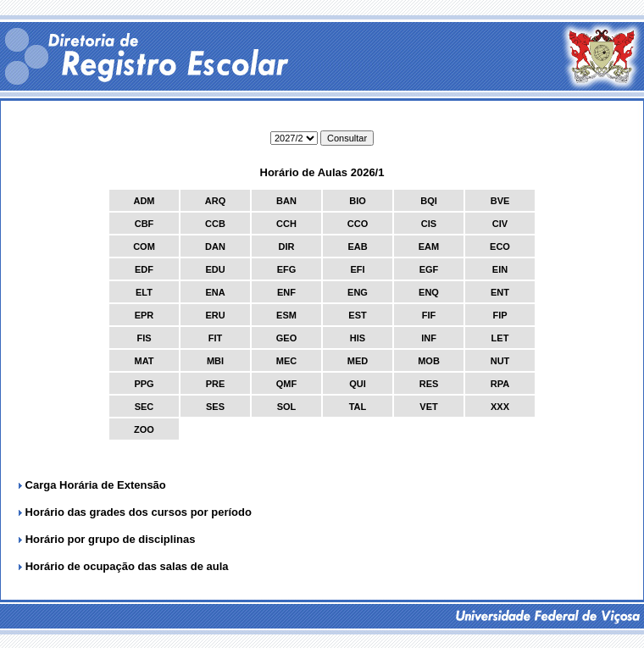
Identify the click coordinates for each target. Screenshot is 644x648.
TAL (358, 407)
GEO (286, 338)
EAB (357, 246)
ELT (144, 292)
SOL (287, 407)
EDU (215, 269)
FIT (216, 338)
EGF (429, 269)
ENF (286, 292)
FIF (429, 315)
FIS (144, 338)
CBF (144, 224)
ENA (215, 292)
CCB (215, 224)
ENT (500, 292)
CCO (358, 224)
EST (357, 315)
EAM (429, 246)
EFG (287, 269)
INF (429, 338)
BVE (500, 201)
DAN (215, 246)
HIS (358, 338)
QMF (286, 384)
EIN (500, 269)
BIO (358, 201)
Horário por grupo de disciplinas (111, 539)
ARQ (215, 201)
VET (428, 407)
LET (500, 338)
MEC (286, 361)
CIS (429, 224)
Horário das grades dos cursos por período (137, 512)
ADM (144, 201)
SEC (144, 407)
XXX (500, 407)
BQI (429, 201)
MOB (429, 361)
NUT (500, 361)
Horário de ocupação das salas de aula (127, 566)
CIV (500, 224)
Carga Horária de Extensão (94, 485)
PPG (144, 384)
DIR (287, 246)
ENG (358, 292)
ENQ (429, 292)
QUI (358, 384)
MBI (215, 361)
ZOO (144, 429)
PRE (216, 384)
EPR (144, 315)
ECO (500, 246)
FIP (500, 315)
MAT (144, 361)
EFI (357, 269)
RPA (500, 384)
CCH (286, 224)
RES (429, 384)
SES (215, 407)
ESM (286, 315)
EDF (144, 269)
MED (358, 361)
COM (144, 246)
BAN (286, 201)
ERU (215, 315)
